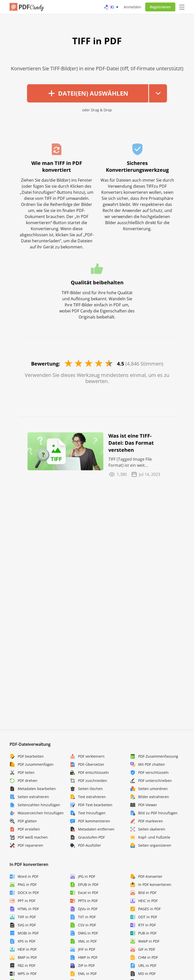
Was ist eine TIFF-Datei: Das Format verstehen (131, 443)
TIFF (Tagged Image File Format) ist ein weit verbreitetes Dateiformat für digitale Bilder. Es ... (135, 462)
